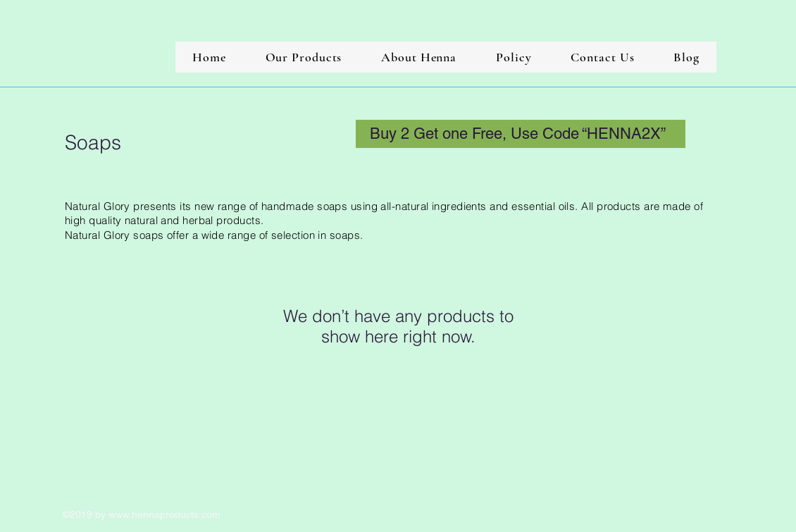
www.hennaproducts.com (164, 514)
